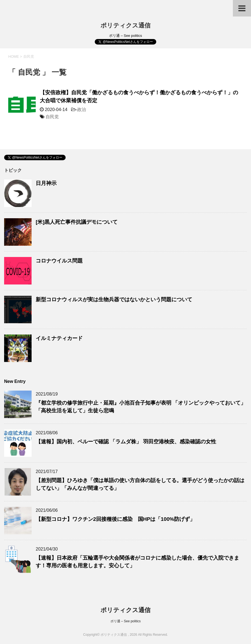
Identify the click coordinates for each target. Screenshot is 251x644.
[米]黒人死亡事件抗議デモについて (77, 222)
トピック (13, 170)
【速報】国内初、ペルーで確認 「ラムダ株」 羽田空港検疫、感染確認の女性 (126, 442)
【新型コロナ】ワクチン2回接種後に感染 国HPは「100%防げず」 (115, 519)
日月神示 (46, 183)
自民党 (52, 117)
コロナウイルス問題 (59, 261)
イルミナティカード (59, 338)
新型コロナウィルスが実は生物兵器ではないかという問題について (114, 299)
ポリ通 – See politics (126, 621)
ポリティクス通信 (126, 25)
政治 (82, 110)
